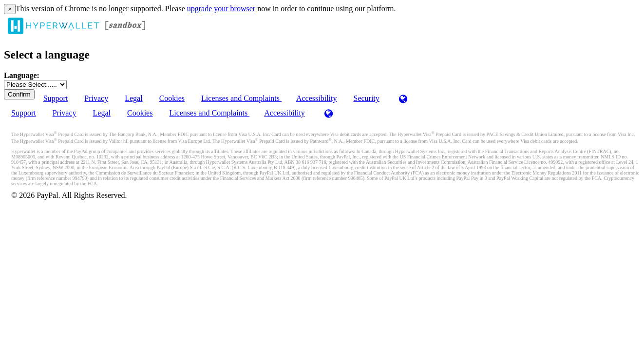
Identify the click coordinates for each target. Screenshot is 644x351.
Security (366, 98)
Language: (22, 75)
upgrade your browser (221, 9)
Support (56, 98)
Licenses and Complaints (241, 98)
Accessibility (317, 98)
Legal (133, 98)
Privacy (96, 98)
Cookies (172, 98)
